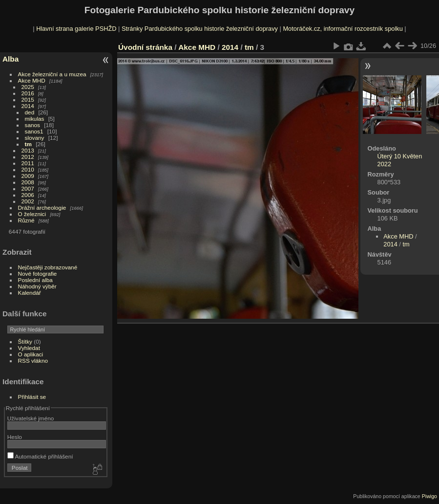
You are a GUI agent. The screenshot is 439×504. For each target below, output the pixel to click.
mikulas (35, 119)
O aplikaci (31, 354)
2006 (28, 195)
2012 (28, 157)
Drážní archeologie (42, 208)
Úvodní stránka (145, 47)
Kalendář (30, 293)
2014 (28, 106)
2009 (28, 176)
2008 (28, 182)
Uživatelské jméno (31, 418)
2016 (28, 93)
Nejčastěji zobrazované (48, 267)
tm (28, 144)
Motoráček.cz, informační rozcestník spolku (343, 29)
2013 (28, 150)
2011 (28, 163)
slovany (35, 138)
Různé (26, 220)
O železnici (32, 214)
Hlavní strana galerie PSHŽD (76, 29)
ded (30, 112)
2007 (28, 188)
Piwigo (429, 496)
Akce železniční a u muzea (52, 74)
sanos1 (34, 131)
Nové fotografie (38, 274)
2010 (28, 169)
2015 (28, 99)
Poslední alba (35, 280)
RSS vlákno (33, 361)
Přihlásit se (32, 397)
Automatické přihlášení (40, 456)
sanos (32, 125)
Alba (10, 59)
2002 (28, 201)
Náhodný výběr (37, 286)
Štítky (25, 341)
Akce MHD (32, 80)
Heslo (15, 437)
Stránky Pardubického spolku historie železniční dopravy (200, 29)
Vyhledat (29, 348)
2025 (28, 87)
